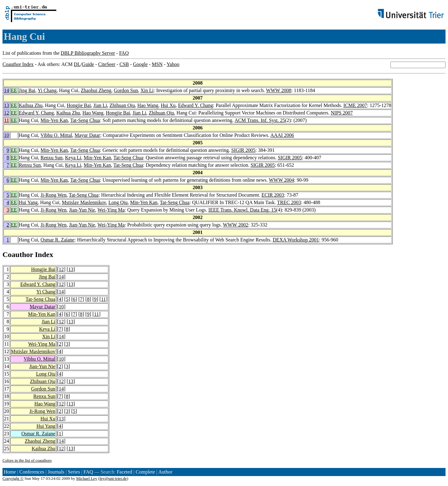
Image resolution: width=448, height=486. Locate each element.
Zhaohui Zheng (96, 90)
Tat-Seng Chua (85, 120)
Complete (145, 472)
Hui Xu (168, 105)
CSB (124, 64)
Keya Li (73, 158)
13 (7, 105)
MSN (157, 64)
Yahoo (173, 64)
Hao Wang (148, 105)
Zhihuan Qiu (122, 105)
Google (140, 64)
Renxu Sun (51, 158)
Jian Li (100, 105)
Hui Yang (28, 202)
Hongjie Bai (79, 105)
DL (77, 64)
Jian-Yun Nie (82, 210)
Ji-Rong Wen (53, 195)
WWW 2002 (236, 225)
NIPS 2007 (342, 113)
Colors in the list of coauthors (27, 460)
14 (7, 90)
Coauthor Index (18, 64)
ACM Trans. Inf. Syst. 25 (260, 120)
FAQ (124, 53)
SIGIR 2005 (243, 150)
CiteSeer (107, 64)
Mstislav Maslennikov (84, 202)
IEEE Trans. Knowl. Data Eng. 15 (242, 210)
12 (7, 113)
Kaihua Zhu (31, 105)
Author (165, 472)
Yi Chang (47, 90)
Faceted (124, 472)
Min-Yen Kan (54, 120)
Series (74, 472)
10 (7, 135)
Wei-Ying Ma (111, 210)
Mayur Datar (87, 135)
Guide (88, 64)
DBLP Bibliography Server (88, 53)
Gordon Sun (126, 90)
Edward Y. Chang (195, 105)
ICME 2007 (355, 105)
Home (10, 472)
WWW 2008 (279, 90)
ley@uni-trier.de (113, 478)
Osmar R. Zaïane (57, 240)
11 (7, 120)
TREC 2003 (289, 202)
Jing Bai (27, 90)
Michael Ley (87, 478)
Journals (56, 472)
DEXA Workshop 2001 (296, 240)
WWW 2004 (281, 180)
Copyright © (13, 478)
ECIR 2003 (273, 195)
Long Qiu (118, 202)
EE (14, 90)
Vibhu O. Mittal (56, 135)
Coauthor (18, 255)
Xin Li (147, 90)
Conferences (32, 472)
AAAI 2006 (282, 135)
